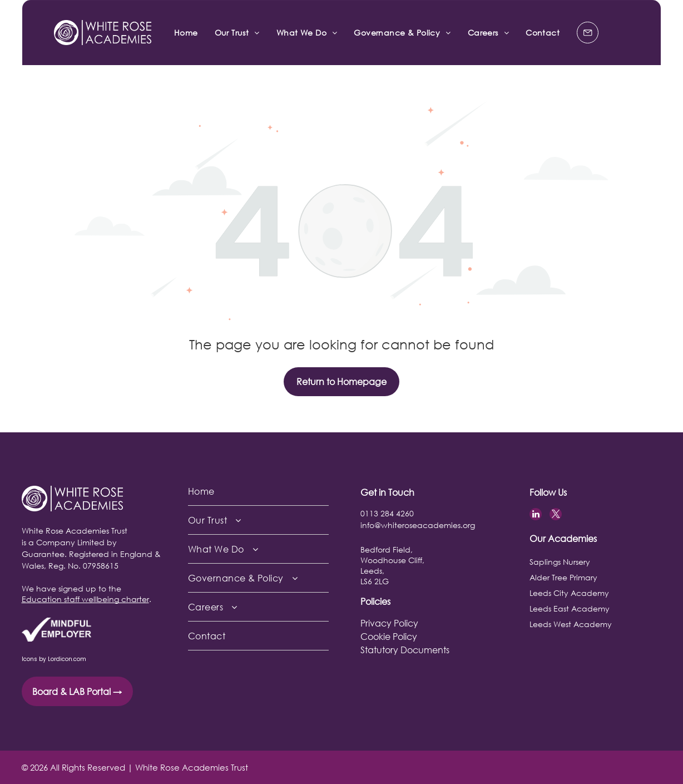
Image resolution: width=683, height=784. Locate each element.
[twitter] (556, 516)
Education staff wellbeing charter (85, 599)
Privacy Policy (389, 623)
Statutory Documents (405, 650)
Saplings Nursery (560, 562)
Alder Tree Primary (563, 577)
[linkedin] (536, 516)
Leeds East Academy (570, 608)
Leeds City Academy (569, 593)
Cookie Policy (389, 636)
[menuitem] (186, 33)
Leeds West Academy (571, 624)
